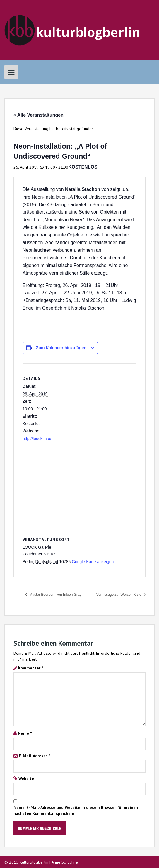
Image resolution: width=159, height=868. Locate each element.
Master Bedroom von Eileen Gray (55, 595)
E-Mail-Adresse (35, 756)
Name (25, 733)
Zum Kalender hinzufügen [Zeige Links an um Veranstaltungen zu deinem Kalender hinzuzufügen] (61, 348)
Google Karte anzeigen (93, 562)
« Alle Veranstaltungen (39, 115)
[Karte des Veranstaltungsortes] (79, 488)
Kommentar (31, 668)
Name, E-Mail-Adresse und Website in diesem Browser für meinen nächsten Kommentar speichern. (76, 810)
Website (26, 778)
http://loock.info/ (37, 439)
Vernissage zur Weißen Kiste (119, 595)
